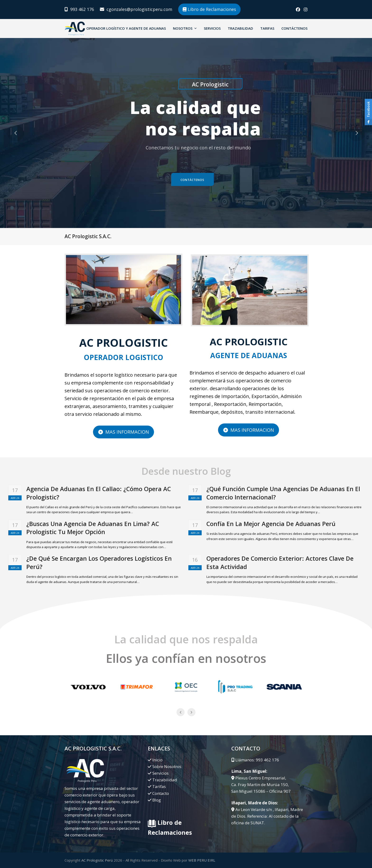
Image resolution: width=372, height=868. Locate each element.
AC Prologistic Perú (97, 860)
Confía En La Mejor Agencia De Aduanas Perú (271, 524)
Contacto (161, 793)
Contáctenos (192, 180)
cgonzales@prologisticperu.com (139, 9)
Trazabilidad (165, 780)
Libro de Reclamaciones (209, 9)
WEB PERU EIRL (202, 860)
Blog (157, 800)
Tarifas (159, 786)
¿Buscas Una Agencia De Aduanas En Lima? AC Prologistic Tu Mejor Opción (93, 528)
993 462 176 (82, 9)
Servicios (160, 773)
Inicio (157, 760)
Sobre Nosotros (167, 766)
